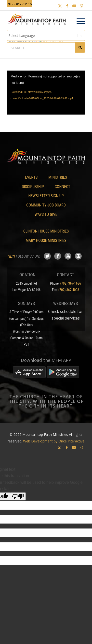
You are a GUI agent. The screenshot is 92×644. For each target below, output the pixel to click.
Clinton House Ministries (46, 231)
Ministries (58, 177)
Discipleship (33, 187)
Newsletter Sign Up (46, 196)
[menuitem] (78, 21)
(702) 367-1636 (71, 283)
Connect (63, 187)
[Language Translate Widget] (46, 35)
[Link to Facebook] (67, 6)
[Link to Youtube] (74, 6)
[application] (46, 93)
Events (31, 177)
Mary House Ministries (46, 241)
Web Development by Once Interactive (54, 441)
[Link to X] (60, 6)
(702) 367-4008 (69, 290)
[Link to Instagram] (81, 6)
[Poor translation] (18, 496)
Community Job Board (46, 205)
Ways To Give (46, 214)
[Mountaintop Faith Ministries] (38, 20)
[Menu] (78, 21)
